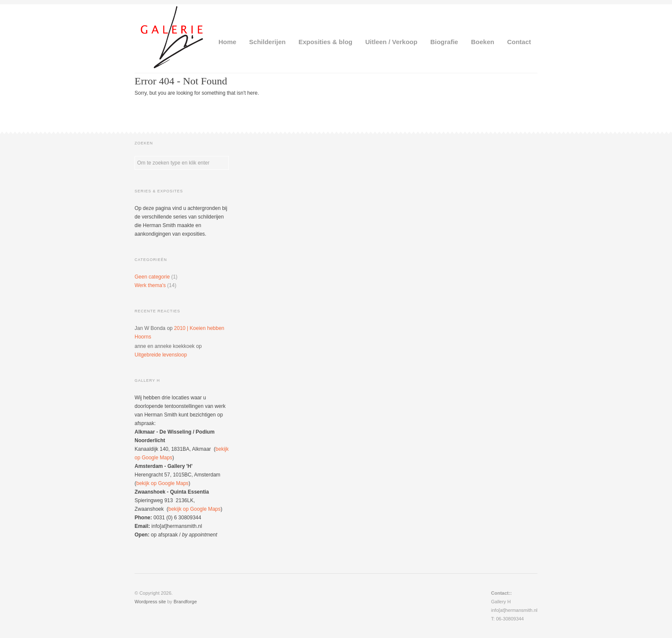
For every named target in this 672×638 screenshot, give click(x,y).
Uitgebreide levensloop (161, 355)
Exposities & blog (325, 42)
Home (228, 42)
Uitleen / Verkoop (391, 42)
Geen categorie (152, 277)
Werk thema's (150, 285)
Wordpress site (150, 602)
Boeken (483, 42)
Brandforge (185, 602)
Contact (519, 42)
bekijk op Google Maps (162, 483)
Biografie (444, 42)
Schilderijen (267, 42)
